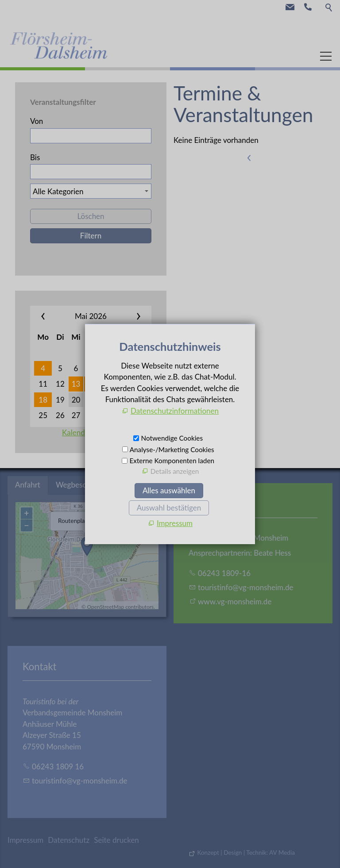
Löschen (91, 216)
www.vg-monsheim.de (235, 601)
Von (37, 121)
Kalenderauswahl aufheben (107, 432)
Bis (35, 157)
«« (51, 316)
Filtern (91, 236)
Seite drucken (116, 840)
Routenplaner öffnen (85, 521)
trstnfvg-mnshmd (246, 587)
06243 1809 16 (58, 766)
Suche (329, 7)
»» (130, 316)
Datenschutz (69, 840)
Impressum (25, 840)
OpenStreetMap (106, 607)
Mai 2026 (91, 316)
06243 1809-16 (224, 573)
